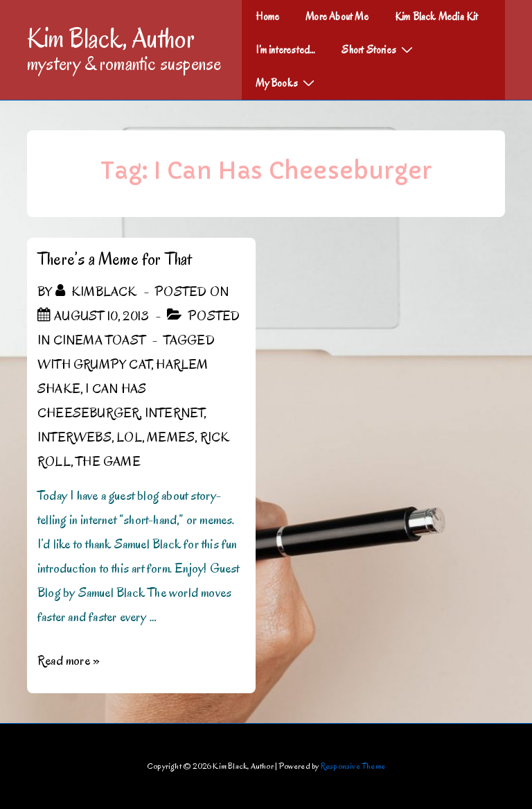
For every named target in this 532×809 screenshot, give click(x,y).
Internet (175, 413)
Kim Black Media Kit (437, 17)
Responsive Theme (353, 766)
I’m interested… (285, 50)
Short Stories (379, 49)
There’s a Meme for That (115, 259)
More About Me (337, 17)
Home (267, 17)
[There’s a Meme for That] (101, 316)
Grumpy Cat (112, 365)
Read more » (69, 661)
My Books (287, 82)
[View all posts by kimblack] (98, 292)
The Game (108, 462)
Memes (171, 437)
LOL (129, 437)
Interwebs (74, 437)
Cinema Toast (99, 340)
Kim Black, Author (111, 38)
